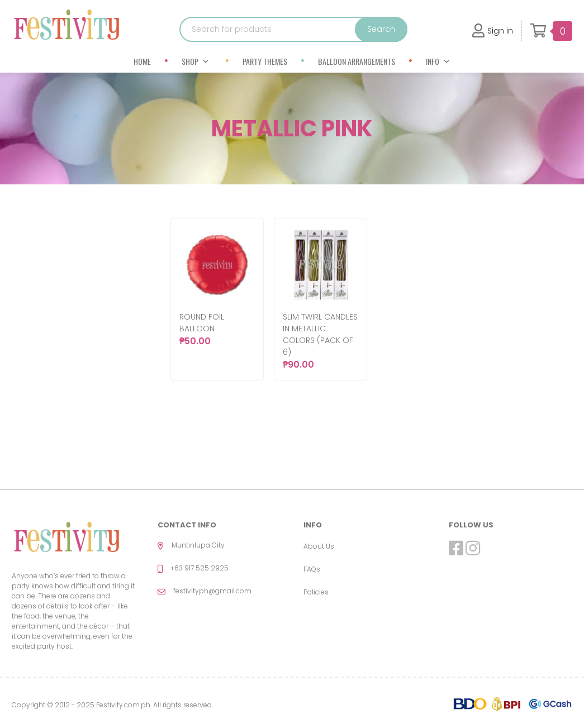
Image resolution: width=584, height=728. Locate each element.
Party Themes (265, 61)
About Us (319, 546)
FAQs (312, 569)
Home (142, 61)
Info (438, 61)
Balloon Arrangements (357, 61)
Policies (316, 592)
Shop (196, 61)
